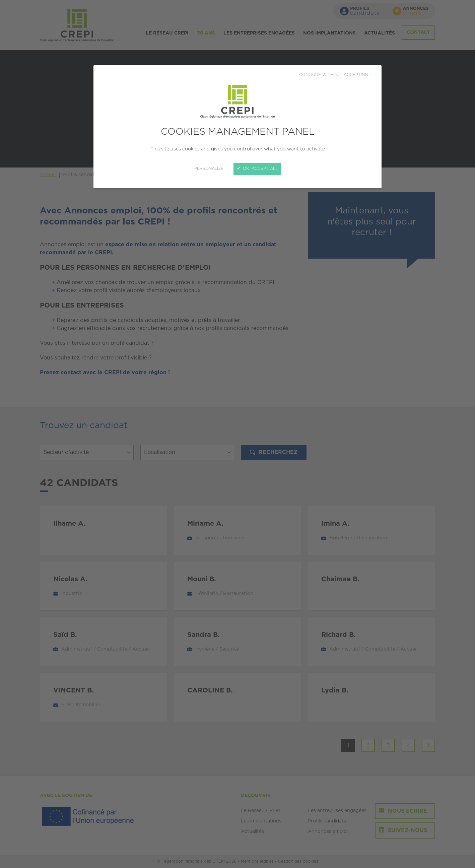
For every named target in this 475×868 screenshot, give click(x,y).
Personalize (209, 169)
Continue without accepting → (336, 75)
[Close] (237, 434)
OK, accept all (257, 169)
